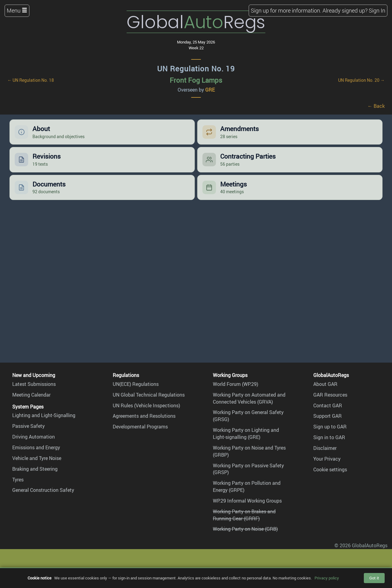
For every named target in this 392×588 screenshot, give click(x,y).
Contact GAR (328, 405)
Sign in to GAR (329, 437)
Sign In (377, 10)
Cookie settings (330, 469)
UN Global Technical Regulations (149, 395)
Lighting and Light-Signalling (44, 415)
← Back (376, 106)
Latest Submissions (34, 384)
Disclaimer (325, 448)
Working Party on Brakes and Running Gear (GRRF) (244, 515)
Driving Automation (34, 437)
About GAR (325, 384)
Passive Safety (28, 426)
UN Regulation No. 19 (196, 69)
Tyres (18, 480)
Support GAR (328, 416)
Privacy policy (327, 578)
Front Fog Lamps (196, 80)
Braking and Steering (35, 469)
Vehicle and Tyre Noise (37, 458)
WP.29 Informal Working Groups (247, 501)
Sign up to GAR (330, 427)
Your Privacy (327, 459)
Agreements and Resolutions (144, 416)
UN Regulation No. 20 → (361, 80)
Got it (374, 578)
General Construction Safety (43, 490)
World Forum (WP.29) (236, 384)
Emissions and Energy (36, 447)
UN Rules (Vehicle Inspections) (146, 405)
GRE (210, 90)
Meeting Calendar (31, 395)
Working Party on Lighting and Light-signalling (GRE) (246, 433)
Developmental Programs (140, 427)
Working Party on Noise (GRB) (245, 529)
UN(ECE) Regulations (136, 384)
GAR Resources (330, 395)
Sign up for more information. (286, 10)
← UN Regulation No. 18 (31, 80)
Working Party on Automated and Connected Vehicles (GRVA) (249, 398)
